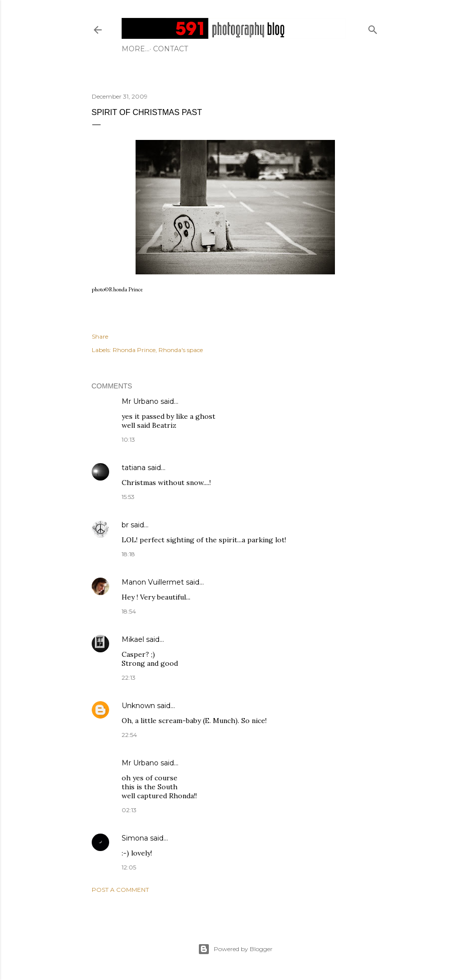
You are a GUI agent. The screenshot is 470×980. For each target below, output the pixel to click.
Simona (135, 838)
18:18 (128, 554)
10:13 (128, 439)
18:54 (129, 611)
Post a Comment (120, 890)
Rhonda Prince (134, 350)
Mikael (133, 639)
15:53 (128, 497)
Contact (143, 49)
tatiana (134, 468)
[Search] (373, 28)
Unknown (138, 706)
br (125, 525)
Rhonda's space (181, 350)
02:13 (129, 810)
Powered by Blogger (235, 949)
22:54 (129, 735)
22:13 (129, 677)
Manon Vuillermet (153, 582)
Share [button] (100, 336)
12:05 (129, 867)
